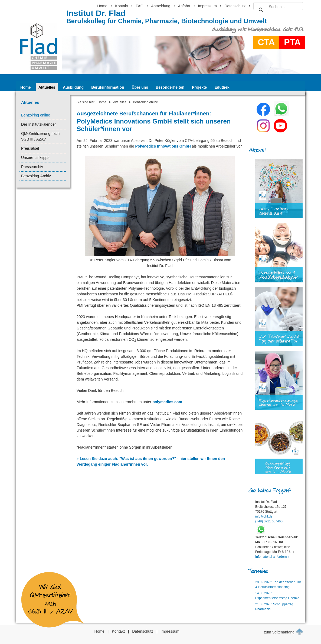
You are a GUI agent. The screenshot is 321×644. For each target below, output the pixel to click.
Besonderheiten (170, 87)
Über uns (140, 87)
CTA (266, 42)
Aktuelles (47, 87)
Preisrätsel (30, 148)
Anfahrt (184, 6)
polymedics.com (167, 402)
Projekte (199, 87)
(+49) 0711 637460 (269, 521)
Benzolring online (36, 115)
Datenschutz (235, 6)
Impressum (207, 6)
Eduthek (222, 87)
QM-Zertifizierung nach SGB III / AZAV (40, 136)
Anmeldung (161, 6)
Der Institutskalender (38, 124)
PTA (292, 42)
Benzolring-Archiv (36, 176)
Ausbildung (73, 87)
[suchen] (277, 7)
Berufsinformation (108, 87)
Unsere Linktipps (35, 158)
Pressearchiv (32, 167)
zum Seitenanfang (284, 632)
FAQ (140, 6)
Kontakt (121, 6)
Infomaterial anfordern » (272, 557)
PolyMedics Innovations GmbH (163, 146)
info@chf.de (264, 516)
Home (102, 6)
